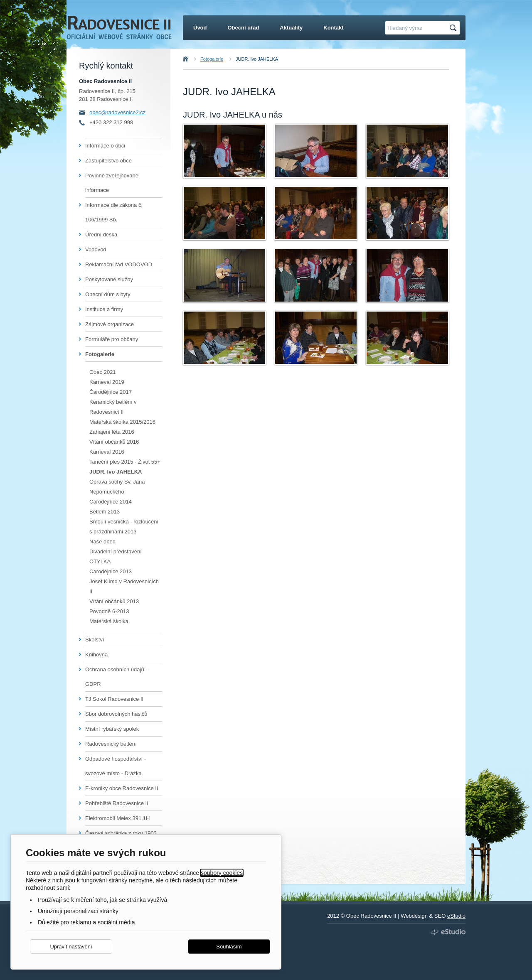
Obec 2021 (103, 372)
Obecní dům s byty (108, 294)
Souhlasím (229, 947)
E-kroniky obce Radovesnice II (122, 788)
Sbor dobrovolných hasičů (116, 714)
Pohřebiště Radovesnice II (117, 803)
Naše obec (102, 542)
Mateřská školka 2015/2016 (122, 422)
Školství (95, 640)
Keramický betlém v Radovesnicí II (113, 407)
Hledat (454, 28)
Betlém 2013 (105, 512)
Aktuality (291, 28)
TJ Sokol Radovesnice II (114, 699)
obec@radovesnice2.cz (117, 112)
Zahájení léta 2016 (112, 432)
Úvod (195, 59)
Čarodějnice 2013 (111, 571)
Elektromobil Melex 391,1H (117, 818)
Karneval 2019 (107, 382)
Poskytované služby (109, 279)
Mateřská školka (109, 621)
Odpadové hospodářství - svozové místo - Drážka (116, 766)
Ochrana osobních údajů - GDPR (116, 677)
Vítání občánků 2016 (114, 442)
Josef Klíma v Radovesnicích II (124, 586)
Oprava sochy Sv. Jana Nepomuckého (117, 487)
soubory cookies (222, 873)
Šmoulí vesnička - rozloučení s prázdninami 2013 (124, 527)
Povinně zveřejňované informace (112, 183)
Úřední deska (101, 235)
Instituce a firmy (104, 309)
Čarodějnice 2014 (111, 502)
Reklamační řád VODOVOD (119, 264)
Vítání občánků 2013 (114, 601)
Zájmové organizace (110, 324)
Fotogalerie (212, 59)
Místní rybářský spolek (112, 729)
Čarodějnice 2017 (111, 392)
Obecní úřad (244, 28)
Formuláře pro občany (112, 339)
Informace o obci (105, 146)
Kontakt (333, 28)
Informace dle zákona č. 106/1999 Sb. (114, 212)
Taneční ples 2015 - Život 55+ (125, 462)
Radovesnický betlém (111, 744)
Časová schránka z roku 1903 (121, 833)
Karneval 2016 (107, 452)
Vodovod (96, 249)
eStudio (456, 916)
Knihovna (96, 655)
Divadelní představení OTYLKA (116, 556)
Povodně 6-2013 (109, 611)
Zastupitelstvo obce (108, 161)
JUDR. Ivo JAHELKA (257, 59)
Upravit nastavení (71, 947)
